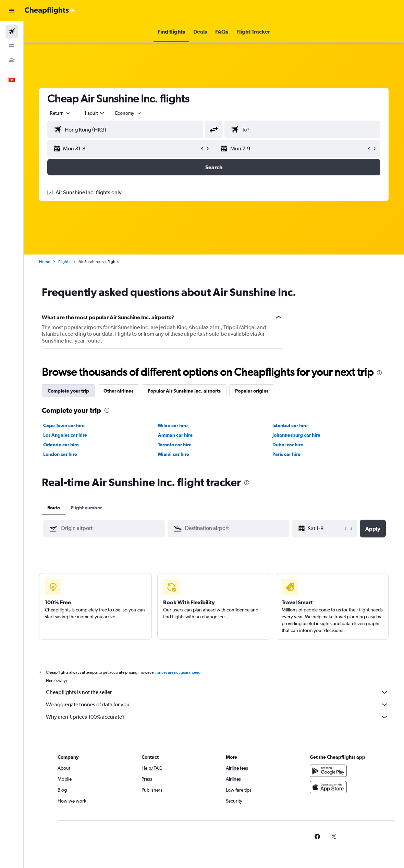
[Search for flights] (12, 32)
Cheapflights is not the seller (217, 692)
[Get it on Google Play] (328, 771)
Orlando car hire (61, 445)
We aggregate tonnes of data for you (217, 705)
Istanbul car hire (290, 425)
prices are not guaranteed (179, 672)
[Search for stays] (12, 46)
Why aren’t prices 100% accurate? (217, 717)
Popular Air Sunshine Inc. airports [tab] (184, 391)
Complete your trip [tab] (68, 391)
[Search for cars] (12, 60)
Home (45, 262)
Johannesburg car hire (296, 435)
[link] (317, 836)
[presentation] (379, 373)
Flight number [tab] (86, 508)
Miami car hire (174, 454)
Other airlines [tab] (118, 391)
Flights (64, 262)
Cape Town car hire (64, 425)
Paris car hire (286, 454)
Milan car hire (173, 425)
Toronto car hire (175, 445)
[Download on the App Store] (328, 787)
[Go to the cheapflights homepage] (50, 11)
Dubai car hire (288, 445)
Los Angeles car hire (65, 435)
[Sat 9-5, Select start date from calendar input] (325, 529)
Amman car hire (175, 435)
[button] (12, 11)
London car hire (60, 454)
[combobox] (128, 113)
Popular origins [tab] (252, 391)
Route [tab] (54, 508)
